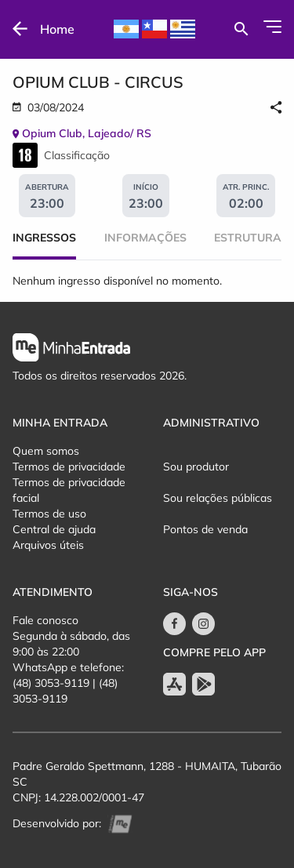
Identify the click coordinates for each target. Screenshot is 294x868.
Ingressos (44, 238)
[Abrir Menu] (272, 27)
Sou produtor (196, 467)
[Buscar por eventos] (241, 29)
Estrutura (248, 238)
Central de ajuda (54, 529)
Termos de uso (49, 514)
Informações (145, 238)
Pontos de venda (205, 529)
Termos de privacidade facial (69, 490)
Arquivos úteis (48, 545)
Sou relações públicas (218, 498)
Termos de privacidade (69, 467)
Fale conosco (45, 620)
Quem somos (46, 451)
